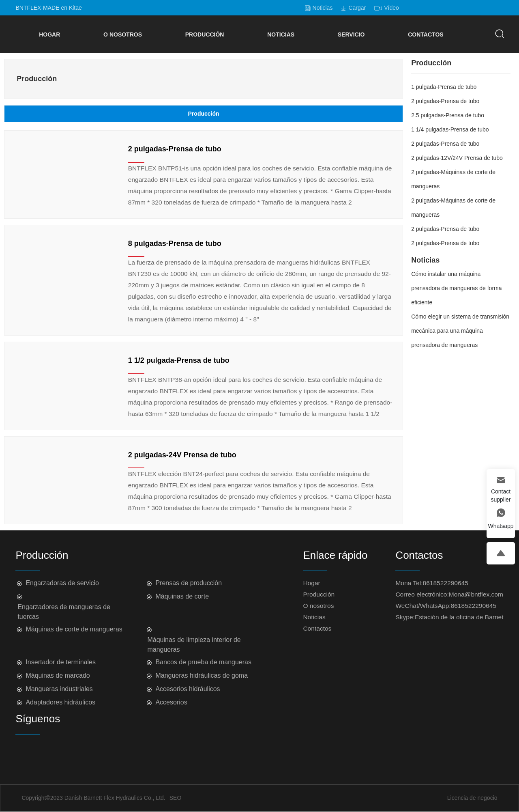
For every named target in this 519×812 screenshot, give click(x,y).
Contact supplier (501, 495)
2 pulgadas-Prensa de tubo (175, 149)
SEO (176, 798)
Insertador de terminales (61, 662)
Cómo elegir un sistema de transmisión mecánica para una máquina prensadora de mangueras (460, 331)
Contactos (317, 628)
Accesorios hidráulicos (188, 689)
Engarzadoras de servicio (62, 583)
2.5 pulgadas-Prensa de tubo (448, 115)
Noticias (323, 8)
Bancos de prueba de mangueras (203, 662)
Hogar (311, 583)
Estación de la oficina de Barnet (459, 617)
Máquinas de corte (182, 596)
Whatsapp (501, 526)
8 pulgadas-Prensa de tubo (175, 243)
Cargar (357, 8)
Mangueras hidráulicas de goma (202, 675)
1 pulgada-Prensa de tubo (444, 87)
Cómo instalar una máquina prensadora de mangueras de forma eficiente (456, 288)
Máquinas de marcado (58, 675)
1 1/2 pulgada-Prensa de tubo (179, 360)
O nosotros (318, 606)
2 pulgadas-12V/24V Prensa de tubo (457, 158)
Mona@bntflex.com (476, 594)
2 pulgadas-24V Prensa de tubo (182, 455)
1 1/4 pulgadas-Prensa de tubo (450, 129)
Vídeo (391, 8)
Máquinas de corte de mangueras (74, 629)
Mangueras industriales (59, 689)
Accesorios (171, 702)
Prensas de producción (189, 583)
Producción (319, 594)
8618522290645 (446, 583)
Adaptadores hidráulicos (60, 702)
